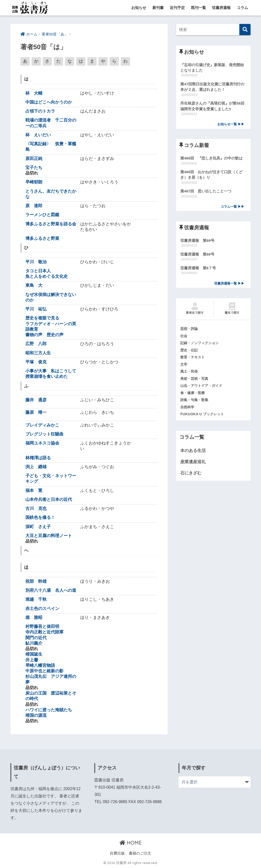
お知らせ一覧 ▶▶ (231, 125)
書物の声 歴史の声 (44, 335)
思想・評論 (190, 330)
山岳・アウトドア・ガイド (203, 388)
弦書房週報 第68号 (197, 256)
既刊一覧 (198, 8)
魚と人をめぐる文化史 (47, 277)
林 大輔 (34, 93)
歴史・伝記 (190, 352)
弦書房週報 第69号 (197, 242)
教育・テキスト (193, 359)
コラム (242, 8)
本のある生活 (193, 454)
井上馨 (32, 660)
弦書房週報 (221, 8)
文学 (184, 366)
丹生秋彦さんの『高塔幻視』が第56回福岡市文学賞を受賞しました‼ (212, 107)
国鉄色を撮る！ (40, 518)
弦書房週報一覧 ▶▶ (229, 285)
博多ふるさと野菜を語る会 (51, 224)
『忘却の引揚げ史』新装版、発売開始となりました (212, 68)
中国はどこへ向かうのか (49, 102)
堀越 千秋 (36, 600)
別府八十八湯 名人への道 (51, 591)
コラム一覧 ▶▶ (232, 208)
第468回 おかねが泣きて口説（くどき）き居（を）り (211, 176)
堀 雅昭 (34, 618)
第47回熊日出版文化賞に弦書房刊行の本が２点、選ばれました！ (212, 87)
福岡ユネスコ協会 (42, 443)
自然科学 (188, 410)
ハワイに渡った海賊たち (49, 710)
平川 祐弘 (36, 309)
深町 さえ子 (38, 527)
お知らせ (139, 8)
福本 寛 (34, 491)
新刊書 (158, 8)
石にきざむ (191, 476)
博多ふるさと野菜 (42, 239)
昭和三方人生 (38, 353)
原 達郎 (34, 206)
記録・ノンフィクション (201, 345)
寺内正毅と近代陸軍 (44, 632)
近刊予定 (177, 8)
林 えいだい (38, 135)
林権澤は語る (38, 458)
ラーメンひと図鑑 (42, 215)
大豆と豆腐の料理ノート (49, 536)
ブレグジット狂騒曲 (44, 434)
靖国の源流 (36, 716)
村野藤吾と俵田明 (42, 627)
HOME (131, 843)
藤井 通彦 (36, 400)
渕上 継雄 (36, 467)
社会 (184, 338)
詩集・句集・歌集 (195, 402)
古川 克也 (36, 509)
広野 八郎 (36, 344)
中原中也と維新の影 (44, 671)
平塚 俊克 (36, 362)
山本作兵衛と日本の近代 (49, 500)
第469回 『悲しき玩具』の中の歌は (211, 159)
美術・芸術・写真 (195, 381)
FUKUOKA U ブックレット (203, 417)
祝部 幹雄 (36, 582)
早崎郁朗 (34, 182)
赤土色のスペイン (42, 609)
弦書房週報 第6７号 (198, 270)
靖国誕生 (34, 654)
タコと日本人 (38, 271)
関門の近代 (36, 638)
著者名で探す (195, 310)
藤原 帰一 (36, 413)
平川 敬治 (36, 262)
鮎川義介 (34, 644)
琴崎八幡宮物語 (40, 666)
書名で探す (232, 310)
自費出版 (117, 854)
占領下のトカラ (40, 111)
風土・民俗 (190, 374)
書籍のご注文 (140, 854)
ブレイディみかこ (42, 425)
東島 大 (34, 286)
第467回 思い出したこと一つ (206, 192)
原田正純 (34, 159)
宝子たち (34, 168)
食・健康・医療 (193, 395)
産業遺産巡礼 (193, 465)
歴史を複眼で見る (42, 318)
